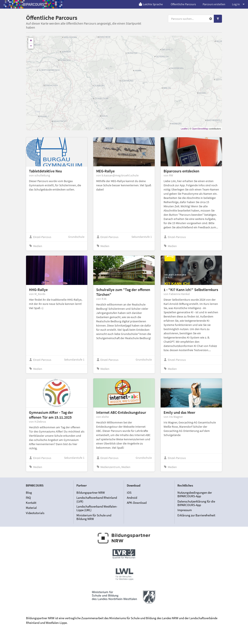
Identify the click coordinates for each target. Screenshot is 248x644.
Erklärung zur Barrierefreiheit (196, 515)
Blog (29, 493)
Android (132, 498)
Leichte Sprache (151, 4)
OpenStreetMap (200, 129)
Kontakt (31, 503)
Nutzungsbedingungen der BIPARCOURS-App (195, 495)
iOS (129, 493)
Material (31, 508)
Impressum (185, 510)
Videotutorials (35, 513)
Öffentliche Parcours (183, 4)
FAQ (28, 498)
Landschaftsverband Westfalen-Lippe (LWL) (97, 508)
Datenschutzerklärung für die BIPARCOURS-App (196, 503)
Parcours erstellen (214, 4)
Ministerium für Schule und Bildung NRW (94, 517)
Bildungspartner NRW (91, 493)
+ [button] (31, 41)
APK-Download (137, 503)
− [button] (31, 46)
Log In (238, 4)
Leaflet (184, 129)
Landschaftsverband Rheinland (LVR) (97, 499)
